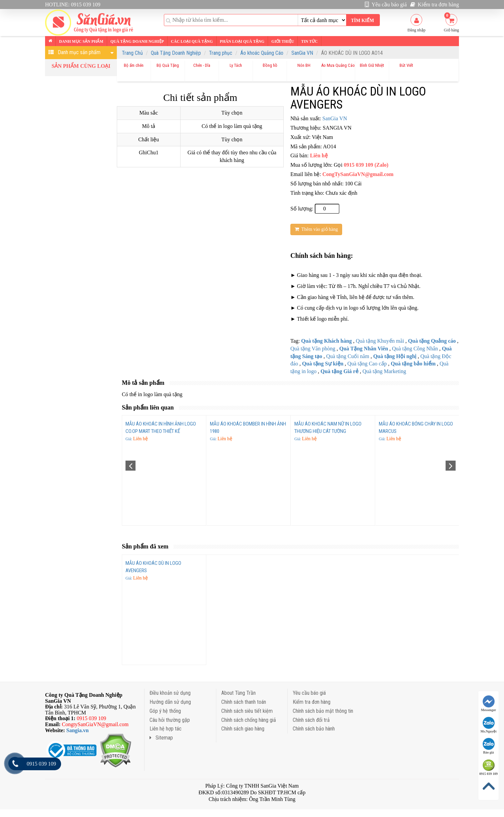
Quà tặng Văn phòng (313, 349)
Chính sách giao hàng (243, 729)
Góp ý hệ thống (165, 711)
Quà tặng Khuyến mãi (380, 341)
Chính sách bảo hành (314, 729)
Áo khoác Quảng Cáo (262, 53)
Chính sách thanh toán (244, 702)
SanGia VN (302, 53)
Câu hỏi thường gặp (170, 720)
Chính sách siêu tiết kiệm (247, 711)
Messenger (489, 704)
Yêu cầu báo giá (386, 5)
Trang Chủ (132, 53)
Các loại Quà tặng (192, 41)
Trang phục (221, 53)
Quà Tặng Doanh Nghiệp (176, 53)
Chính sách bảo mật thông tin (323, 711)
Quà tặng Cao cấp (367, 364)
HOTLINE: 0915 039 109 (73, 5)
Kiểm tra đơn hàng (435, 5)
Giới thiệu (283, 41)
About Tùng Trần (238, 693)
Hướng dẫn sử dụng (170, 702)
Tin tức (309, 41)
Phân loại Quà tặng (242, 41)
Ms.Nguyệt (489, 725)
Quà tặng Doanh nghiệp (137, 41)
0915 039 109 (488, 767)
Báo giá (489, 746)
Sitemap (161, 738)
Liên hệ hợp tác (166, 729)
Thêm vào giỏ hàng (316, 229)
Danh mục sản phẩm (81, 41)
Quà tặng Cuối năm (348, 356)
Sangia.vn (78, 730)
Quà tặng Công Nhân (415, 349)
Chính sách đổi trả (311, 720)
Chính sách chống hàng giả (249, 720)
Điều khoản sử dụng (170, 693)
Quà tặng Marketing (384, 371)
